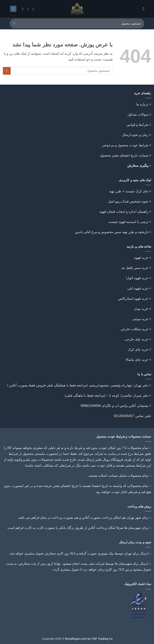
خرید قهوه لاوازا (137, 278)
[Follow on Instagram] (32, 9)
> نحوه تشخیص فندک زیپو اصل (130, 201)
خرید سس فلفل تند (135, 268)
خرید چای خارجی (136, 339)
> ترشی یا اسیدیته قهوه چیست (130, 222)
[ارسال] (14, 23)
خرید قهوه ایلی (138, 288)
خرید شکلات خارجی (134, 329)
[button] (142, 9)
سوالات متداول (138, 114)
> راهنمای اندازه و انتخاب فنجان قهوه (125, 212)
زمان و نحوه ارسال (135, 135)
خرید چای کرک (138, 350)
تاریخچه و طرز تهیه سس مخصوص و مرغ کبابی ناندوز (111, 232)
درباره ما (142, 104)
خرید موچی (140, 319)
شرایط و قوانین (137, 125)
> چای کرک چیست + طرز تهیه (130, 191)
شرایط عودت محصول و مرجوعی (125, 145)
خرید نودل (141, 309)
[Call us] (27, 9)
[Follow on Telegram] (22, 9)
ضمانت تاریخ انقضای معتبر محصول (124, 155)
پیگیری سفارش (138, 166)
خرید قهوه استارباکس (133, 299)
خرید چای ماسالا (137, 360)
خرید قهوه (141, 258)
